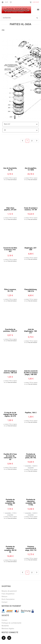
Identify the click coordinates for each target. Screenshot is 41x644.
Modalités (5, 626)
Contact (4, 602)
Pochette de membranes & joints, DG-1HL (31, 456)
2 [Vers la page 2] (32, 141)
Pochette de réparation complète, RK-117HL (10, 502)
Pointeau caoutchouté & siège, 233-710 (31, 548)
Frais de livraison (12, 180)
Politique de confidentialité (11, 623)
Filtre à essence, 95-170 (10, 290)
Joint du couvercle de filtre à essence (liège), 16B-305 (31, 373)
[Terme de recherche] (20, 18)
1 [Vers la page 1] (27, 141)
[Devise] (6, 2)
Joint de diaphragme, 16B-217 (31, 331)
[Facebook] (4, 638)
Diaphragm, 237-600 (31, 249)
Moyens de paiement (9, 591)
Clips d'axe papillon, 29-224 (10, 209)
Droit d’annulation (8, 599)
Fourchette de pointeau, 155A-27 (10, 330)
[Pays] (3, 2)
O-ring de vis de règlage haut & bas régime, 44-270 (10, 414)
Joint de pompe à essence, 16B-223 (10, 372)
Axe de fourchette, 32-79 (10, 169)
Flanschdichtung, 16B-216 (31, 290)
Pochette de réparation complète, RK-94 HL (10, 549)
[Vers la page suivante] (37, 141)
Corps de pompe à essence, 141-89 (31, 209)
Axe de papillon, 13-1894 (31, 169)
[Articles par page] (20, 130)
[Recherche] (37, 18)
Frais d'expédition (8, 594)
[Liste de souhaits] (10, 2)
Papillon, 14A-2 (31, 413)
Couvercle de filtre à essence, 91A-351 (10, 250)
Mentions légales (8, 629)
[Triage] (20, 124)
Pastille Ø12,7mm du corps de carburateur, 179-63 (10, 457)
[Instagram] (9, 638)
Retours (4, 597)
